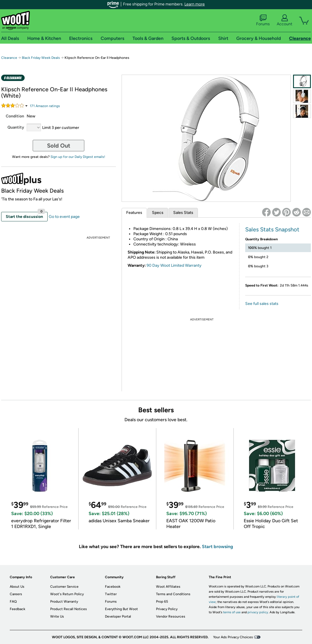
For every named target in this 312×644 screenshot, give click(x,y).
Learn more (195, 4)
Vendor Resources (171, 616)
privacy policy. (258, 612)
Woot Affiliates (168, 587)
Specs (158, 213)
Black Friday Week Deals (41, 58)
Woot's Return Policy (67, 594)
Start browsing (218, 547)
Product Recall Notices (69, 609)
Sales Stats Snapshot (272, 229)
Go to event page (64, 217)
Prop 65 (162, 602)
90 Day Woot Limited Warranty (174, 265)
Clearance (9, 58)
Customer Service (64, 587)
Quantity (16, 127)
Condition (15, 116)
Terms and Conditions (173, 594)
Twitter (111, 594)
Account (284, 20)
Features (134, 213)
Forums (263, 20)
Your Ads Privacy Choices (233, 637)
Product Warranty (64, 602)
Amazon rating (45, 106)
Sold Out (59, 146)
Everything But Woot (121, 609)
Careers (16, 594)
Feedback (17, 609)
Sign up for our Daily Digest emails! (78, 157)
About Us (17, 587)
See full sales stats (262, 304)
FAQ (13, 602)
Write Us (57, 616)
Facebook (113, 587)
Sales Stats (183, 213)
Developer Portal (118, 616)
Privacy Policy (167, 609)
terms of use (232, 612)
